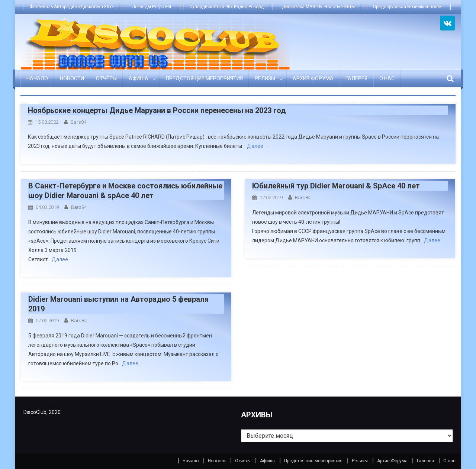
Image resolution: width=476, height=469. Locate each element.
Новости (72, 78)
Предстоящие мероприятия (204, 78)
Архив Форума (313, 78)
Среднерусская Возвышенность (407, 7)
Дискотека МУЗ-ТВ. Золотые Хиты (318, 7)
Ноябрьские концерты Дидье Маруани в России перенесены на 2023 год (157, 110)
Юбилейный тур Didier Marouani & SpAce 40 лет (336, 186)
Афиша (139, 78)
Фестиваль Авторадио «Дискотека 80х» (72, 7)
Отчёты (106, 78)
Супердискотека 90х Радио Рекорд (226, 7)
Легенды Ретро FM (152, 7)
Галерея (356, 78)
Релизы (265, 78)
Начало (37, 78)
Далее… (257, 146)
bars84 (78, 122)
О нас (387, 78)
